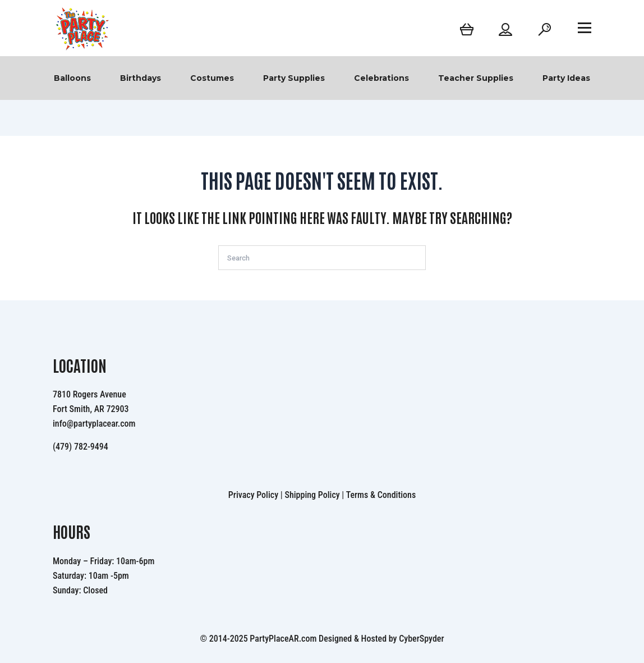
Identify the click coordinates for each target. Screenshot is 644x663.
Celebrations (381, 78)
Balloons (72, 78)
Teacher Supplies (476, 78)
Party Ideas (566, 78)
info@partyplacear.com (94, 424)
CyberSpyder (421, 639)
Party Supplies (294, 78)
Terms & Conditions (381, 495)
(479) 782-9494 (81, 447)
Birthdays (141, 78)
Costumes (212, 78)
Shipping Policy (312, 495)
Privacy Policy (253, 495)
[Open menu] (585, 28)
